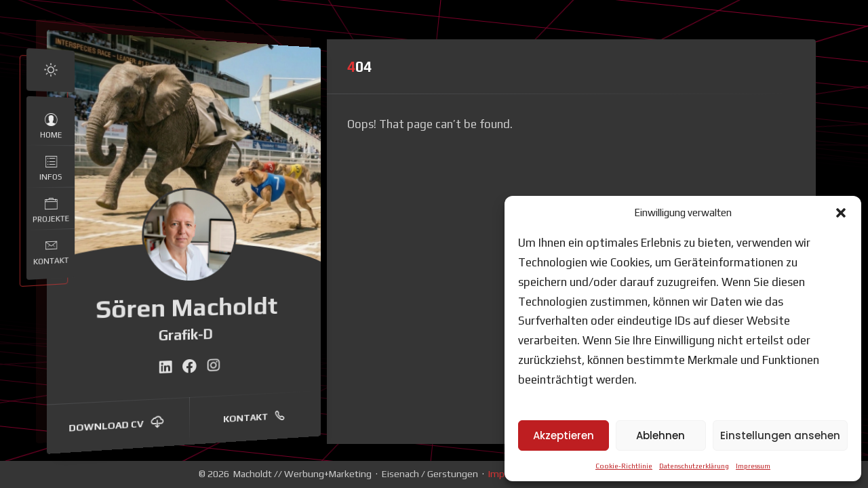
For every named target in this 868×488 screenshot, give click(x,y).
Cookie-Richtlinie (624, 466)
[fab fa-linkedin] (165, 367)
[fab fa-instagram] (214, 366)
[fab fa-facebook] (190, 366)
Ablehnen (660, 435)
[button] (841, 213)
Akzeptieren (564, 435)
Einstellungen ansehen (780, 435)
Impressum (753, 466)
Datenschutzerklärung (694, 466)
